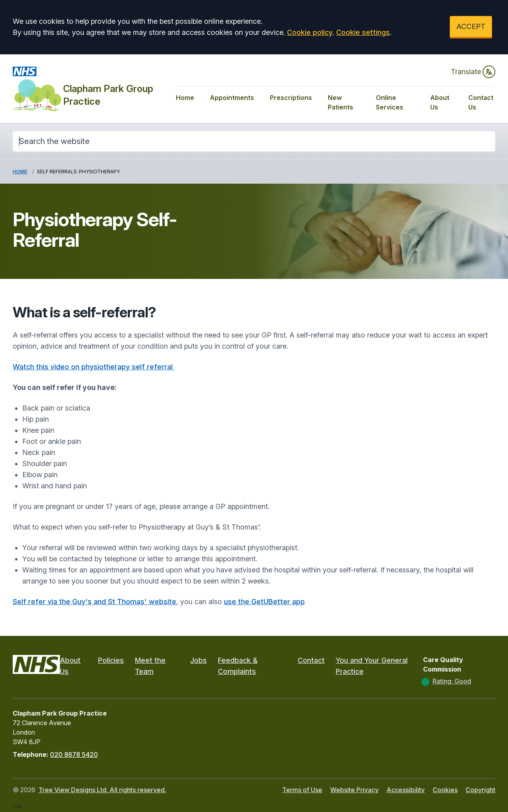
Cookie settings (363, 32)
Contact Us (481, 102)
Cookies (445, 790)
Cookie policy (310, 32)
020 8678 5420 (74, 754)
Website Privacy (354, 790)
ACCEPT (471, 26)
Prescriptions (291, 98)
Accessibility (406, 790)
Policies (111, 660)
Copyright (480, 790)
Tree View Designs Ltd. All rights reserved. (102, 790)
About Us (440, 102)
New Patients (341, 102)
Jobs (198, 660)
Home (185, 98)
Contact (311, 660)
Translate (473, 72)
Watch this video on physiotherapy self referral (94, 367)
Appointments (232, 98)
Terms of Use (302, 790)
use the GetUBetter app (264, 602)
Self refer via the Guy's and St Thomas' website (94, 602)
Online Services (390, 102)
